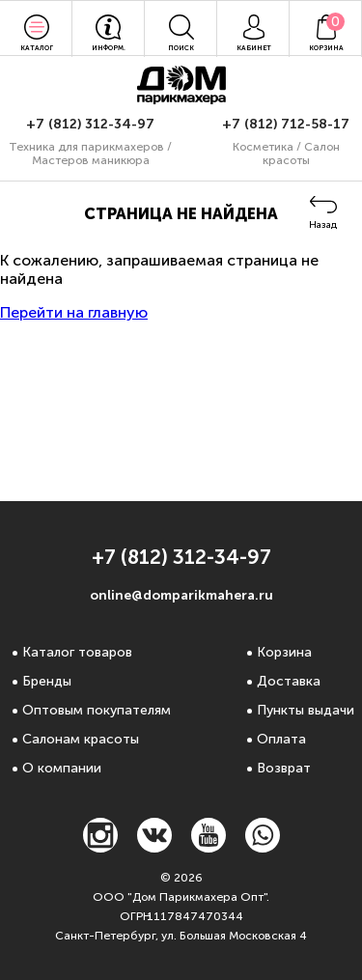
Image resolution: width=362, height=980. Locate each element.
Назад (323, 225)
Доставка (289, 681)
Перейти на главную (74, 312)
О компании (62, 768)
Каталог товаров (77, 652)
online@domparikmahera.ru (181, 595)
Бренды (47, 681)
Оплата (281, 739)
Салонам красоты (81, 739)
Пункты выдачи (306, 710)
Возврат (284, 768)
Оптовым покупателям (97, 710)
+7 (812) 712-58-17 (286, 124)
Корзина (284, 652)
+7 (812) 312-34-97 (90, 124)
